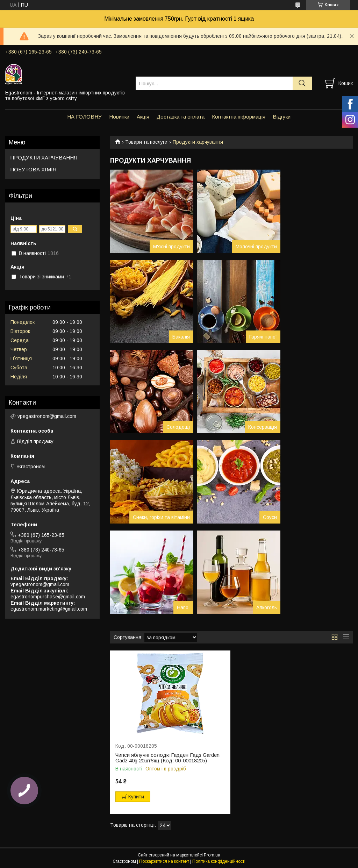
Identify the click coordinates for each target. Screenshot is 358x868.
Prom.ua (212, 855)
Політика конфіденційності (219, 861)
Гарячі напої (263, 337)
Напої (183, 607)
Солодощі (178, 427)
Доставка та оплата (181, 117)
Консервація (263, 427)
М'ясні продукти (171, 247)
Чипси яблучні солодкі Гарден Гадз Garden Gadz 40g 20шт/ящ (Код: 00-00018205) (167, 758)
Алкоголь (267, 607)
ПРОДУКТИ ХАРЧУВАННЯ (44, 158)
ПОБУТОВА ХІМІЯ (33, 169)
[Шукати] (302, 83)
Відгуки (282, 117)
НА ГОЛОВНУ (84, 117)
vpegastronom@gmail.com (47, 416)
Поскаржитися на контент (164, 861)
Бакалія (181, 337)
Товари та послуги (146, 142)
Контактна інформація (239, 117)
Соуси (270, 517)
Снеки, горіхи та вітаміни (161, 517)
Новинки (119, 117)
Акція (143, 117)
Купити (136, 797)
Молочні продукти (256, 247)
